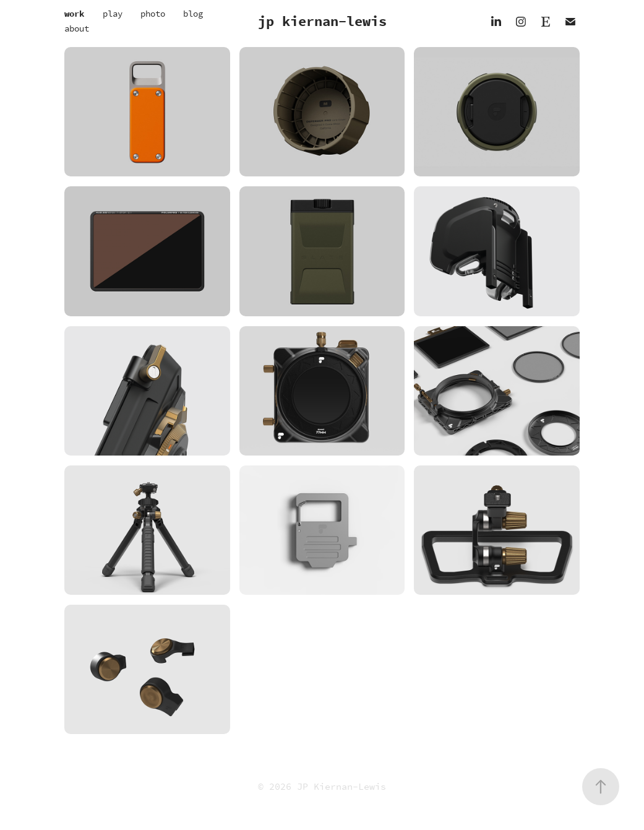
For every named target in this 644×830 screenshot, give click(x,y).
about (77, 29)
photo (153, 14)
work (74, 14)
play (113, 14)
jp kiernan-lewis (322, 22)
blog (193, 14)
